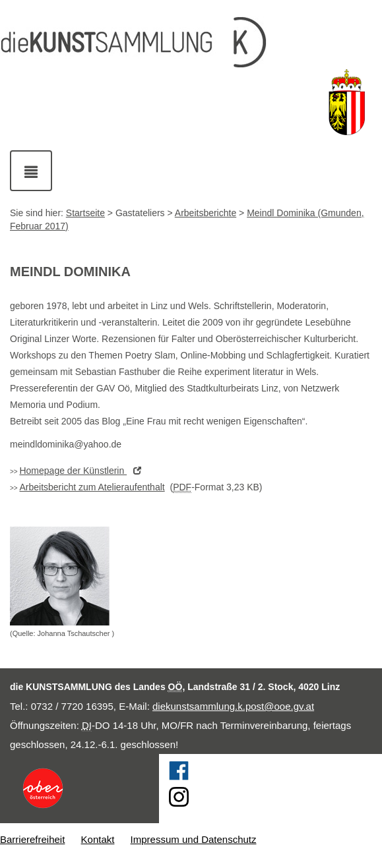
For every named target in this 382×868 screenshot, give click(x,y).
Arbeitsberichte (206, 213)
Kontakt (98, 839)
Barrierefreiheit (32, 839)
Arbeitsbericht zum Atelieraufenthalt (92, 487)
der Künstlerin (83, 471)
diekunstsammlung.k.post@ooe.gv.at (233, 706)
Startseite (85, 213)
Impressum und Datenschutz (194, 839)
